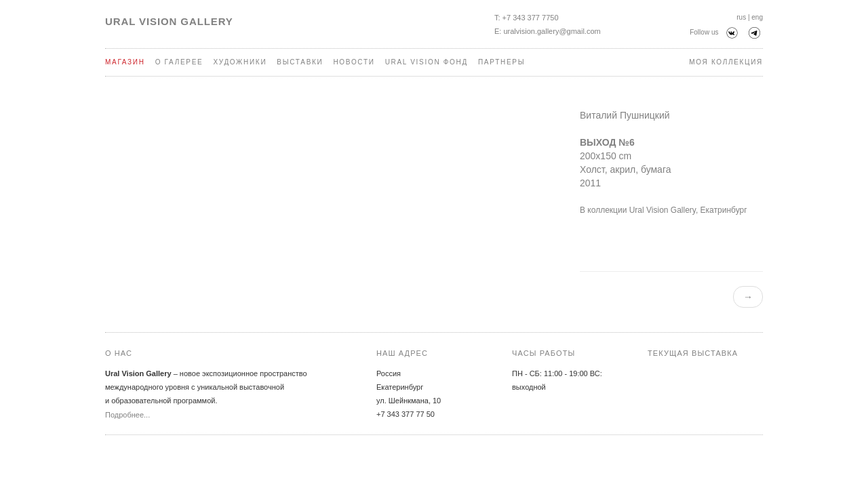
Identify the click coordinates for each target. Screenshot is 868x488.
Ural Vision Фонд (427, 62)
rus (741, 17)
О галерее (179, 62)
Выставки (300, 62)
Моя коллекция (726, 62)
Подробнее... (127, 415)
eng (757, 17)
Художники (240, 62)
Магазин (125, 62)
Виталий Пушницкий (625, 115)
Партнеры (501, 62)
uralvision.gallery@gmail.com (552, 31)
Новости (354, 62)
